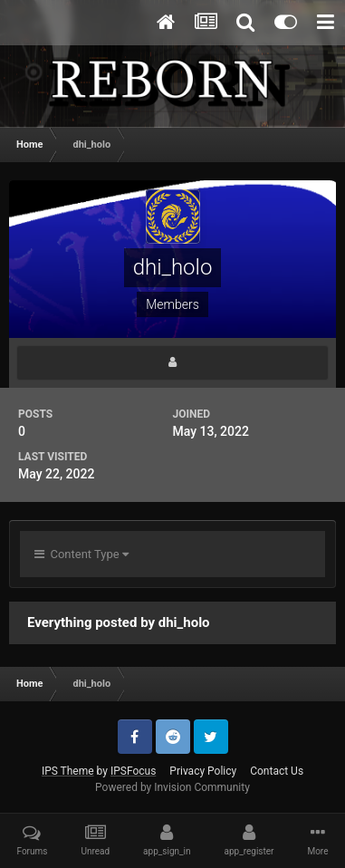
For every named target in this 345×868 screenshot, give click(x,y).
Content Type (81, 554)
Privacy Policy (203, 771)
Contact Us (277, 771)
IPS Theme (68, 771)
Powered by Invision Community (172, 787)
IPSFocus (133, 771)
